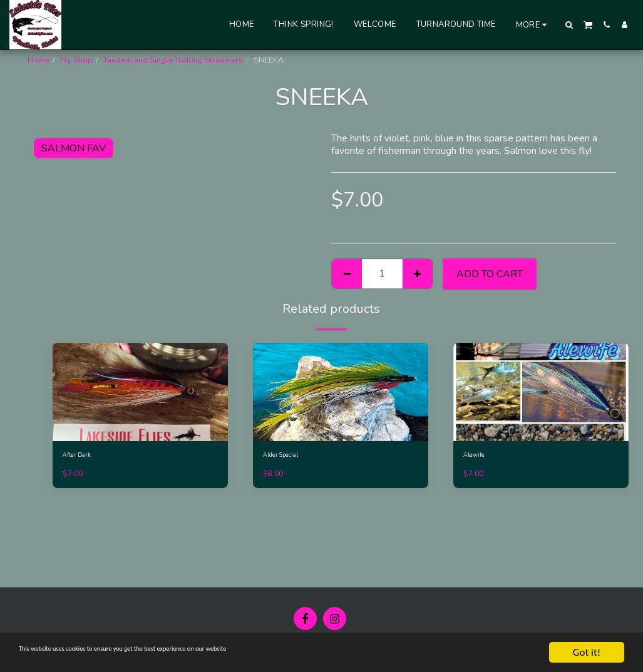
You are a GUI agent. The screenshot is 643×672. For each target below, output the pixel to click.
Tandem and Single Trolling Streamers (173, 60)
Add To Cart (490, 274)
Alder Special (288, 457)
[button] (569, 25)
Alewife (477, 457)
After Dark (81, 457)
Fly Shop (76, 60)
